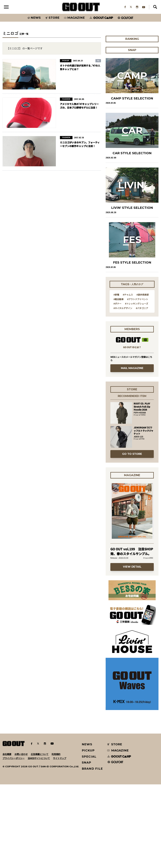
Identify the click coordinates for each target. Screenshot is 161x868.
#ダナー (117, 387)
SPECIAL (89, 840)
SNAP (87, 846)
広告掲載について (40, 838)
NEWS (87, 828)
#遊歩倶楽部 (143, 378)
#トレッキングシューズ (137, 387)
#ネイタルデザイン (123, 391)
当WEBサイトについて (39, 842)
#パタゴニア (142, 391)
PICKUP (88, 834)
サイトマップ (60, 842)
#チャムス (128, 378)
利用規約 (56, 838)
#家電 (116, 378)
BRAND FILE (92, 852)
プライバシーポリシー (14, 842)
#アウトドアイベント (138, 382)
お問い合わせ (21, 838)
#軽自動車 (119, 382)
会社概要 (7, 838)
